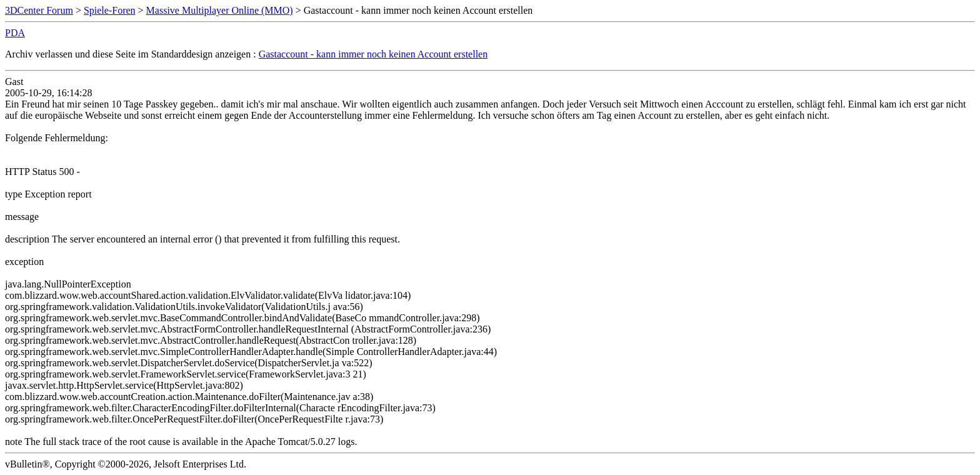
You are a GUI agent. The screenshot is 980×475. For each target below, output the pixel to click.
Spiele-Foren (110, 10)
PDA (15, 33)
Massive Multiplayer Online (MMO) (220, 10)
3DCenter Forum (39, 10)
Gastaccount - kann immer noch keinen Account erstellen (373, 54)
